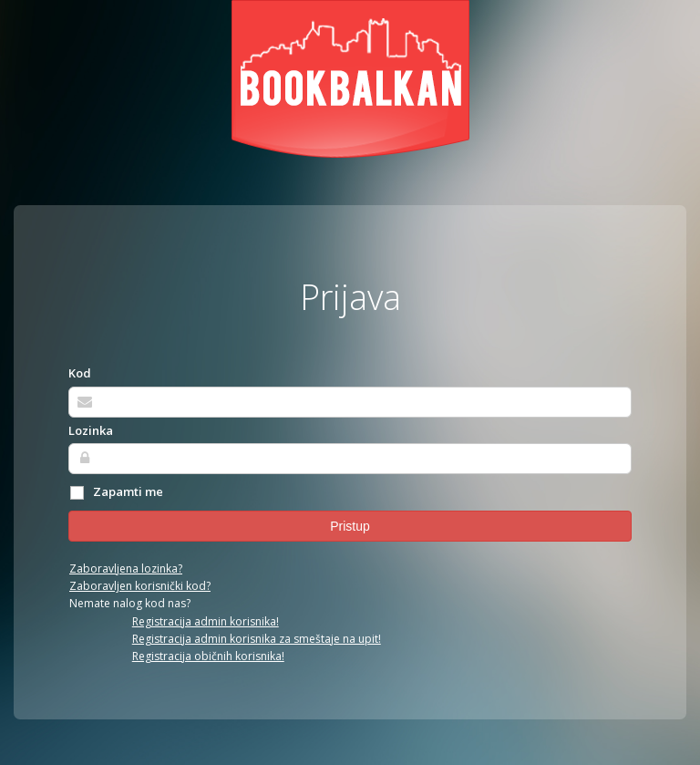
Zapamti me (116, 492)
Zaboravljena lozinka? (126, 569)
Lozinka (91, 430)
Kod (80, 373)
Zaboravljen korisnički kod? (140, 586)
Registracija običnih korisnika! (208, 656)
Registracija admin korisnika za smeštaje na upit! (257, 639)
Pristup (350, 526)
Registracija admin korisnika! (206, 621)
